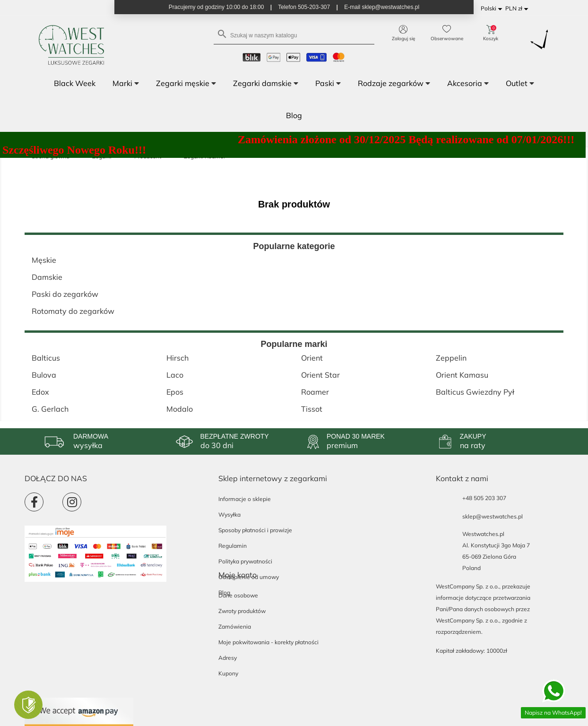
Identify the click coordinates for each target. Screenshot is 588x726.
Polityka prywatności (245, 561)
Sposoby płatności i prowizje (255, 530)
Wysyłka (229, 514)
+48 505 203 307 (484, 498)
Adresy (228, 658)
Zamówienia (235, 627)
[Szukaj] (294, 35)
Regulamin (233, 546)
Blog (224, 592)
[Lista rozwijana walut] (518, 9)
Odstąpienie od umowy (249, 577)
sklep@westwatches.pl (493, 516)
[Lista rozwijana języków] (493, 9)
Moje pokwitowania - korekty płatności (268, 642)
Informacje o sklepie (245, 499)
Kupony (228, 673)
